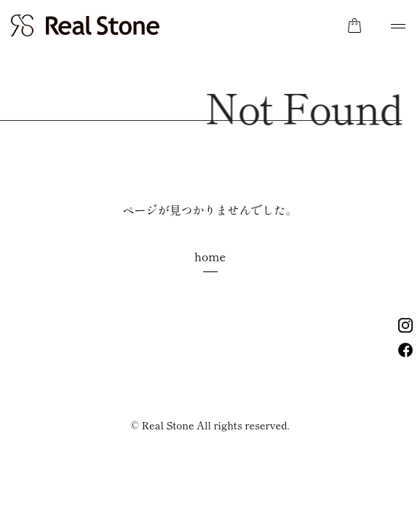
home (210, 256)
